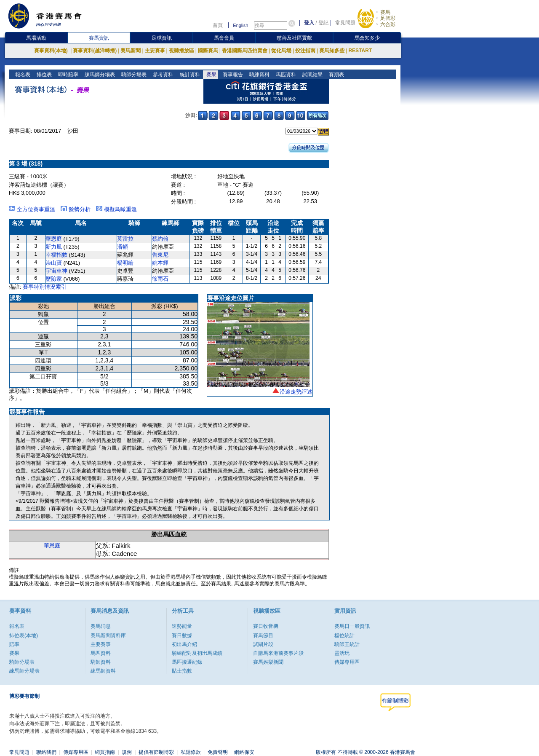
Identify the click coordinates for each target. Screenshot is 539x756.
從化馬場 (281, 51)
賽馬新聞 (131, 51)
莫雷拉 (125, 239)
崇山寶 (54, 263)
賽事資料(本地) (52, 51)
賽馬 (385, 12)
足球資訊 (162, 38)
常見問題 (345, 23)
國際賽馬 (208, 51)
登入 (309, 23)
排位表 (44, 75)
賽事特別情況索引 (45, 287)
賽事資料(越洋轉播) (95, 51)
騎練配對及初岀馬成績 (197, 653)
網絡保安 (244, 752)
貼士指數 (182, 671)
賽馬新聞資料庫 (108, 635)
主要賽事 (155, 51)
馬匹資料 (285, 75)
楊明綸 (125, 263)
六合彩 (388, 24)
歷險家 (54, 279)
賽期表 (335, 75)
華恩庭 (54, 239)
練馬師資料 (103, 671)
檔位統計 (344, 635)
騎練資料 (258, 75)
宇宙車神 (56, 271)
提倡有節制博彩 (156, 752)
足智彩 (388, 18)
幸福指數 (56, 255)
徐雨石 (160, 279)
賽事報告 (232, 75)
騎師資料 (101, 662)
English (240, 25)
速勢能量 (182, 626)
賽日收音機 (266, 626)
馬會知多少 (367, 38)
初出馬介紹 (184, 644)
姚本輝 (160, 263)
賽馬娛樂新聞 (268, 662)
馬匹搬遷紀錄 (187, 662)
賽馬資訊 (99, 38)
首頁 (218, 25)
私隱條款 (191, 752)
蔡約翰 (160, 239)
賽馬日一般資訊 (352, 626)
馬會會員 (224, 38)
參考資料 (162, 75)
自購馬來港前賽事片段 (278, 653)
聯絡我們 (46, 752)
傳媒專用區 (347, 662)
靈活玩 (342, 653)
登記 (323, 23)
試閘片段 (263, 644)
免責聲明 (218, 752)
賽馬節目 (263, 635)
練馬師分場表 (99, 75)
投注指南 (305, 51)
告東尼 (160, 255)
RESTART (360, 51)
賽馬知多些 (332, 51)
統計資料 (189, 75)
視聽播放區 (181, 51)
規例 (127, 752)
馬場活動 (36, 38)
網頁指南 (105, 752)
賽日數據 (182, 635)
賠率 (14, 644)
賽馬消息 (101, 626)
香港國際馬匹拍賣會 (245, 51)
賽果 (210, 75)
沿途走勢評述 (296, 392)
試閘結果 (311, 75)
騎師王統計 (347, 644)
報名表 (22, 75)
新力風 (54, 247)
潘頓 (123, 247)
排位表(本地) (24, 635)
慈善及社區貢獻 (294, 38)
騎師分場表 (133, 75)
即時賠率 (68, 75)
